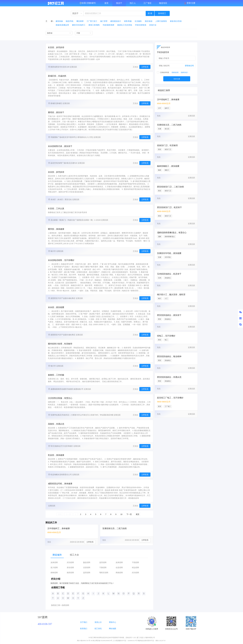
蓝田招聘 (103, 563)
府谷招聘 (70, 568)
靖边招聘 (135, 568)
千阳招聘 (135, 563)
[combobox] (77, 13)
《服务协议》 (184, 72)
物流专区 (163, 3)
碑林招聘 (54, 573)
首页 (106, 3)
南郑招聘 (70, 573)
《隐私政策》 (175, 72)
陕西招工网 (56, 605)
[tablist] (99, 555)
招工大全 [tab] (74, 555)
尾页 (138, 514)
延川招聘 (54, 568)
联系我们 (84, 629)
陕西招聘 (66, 605)
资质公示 (98, 622)
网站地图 (113, 629)
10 (121, 514)
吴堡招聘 (87, 568)
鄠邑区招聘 (104, 573)
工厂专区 (147, 3)
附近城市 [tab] (57, 555)
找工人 (133, 3)
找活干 (119, 3)
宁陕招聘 (103, 568)
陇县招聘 (87, 563)
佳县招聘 (119, 568)
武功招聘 (70, 563)
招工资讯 (98, 629)
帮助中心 (113, 622)
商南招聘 (119, 573)
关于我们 (84, 622)
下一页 (129, 514)
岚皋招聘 (54, 563)
